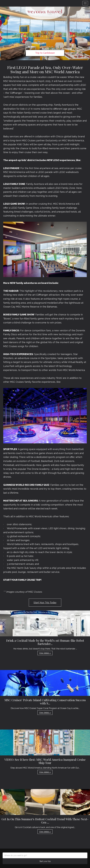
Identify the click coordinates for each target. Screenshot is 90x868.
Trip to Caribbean (45, 53)
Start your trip (45, 861)
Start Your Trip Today (45, 603)
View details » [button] (45, 653)
